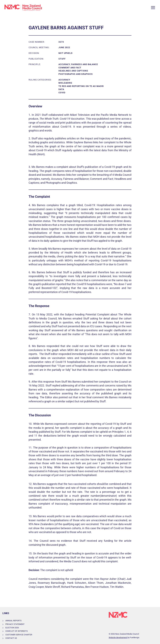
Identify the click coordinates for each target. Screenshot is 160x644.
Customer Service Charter (19, 635)
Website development (118, 637)
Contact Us (11, 638)
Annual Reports (13, 621)
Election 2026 (12, 628)
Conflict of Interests (17, 631)
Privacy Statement (15, 624)
